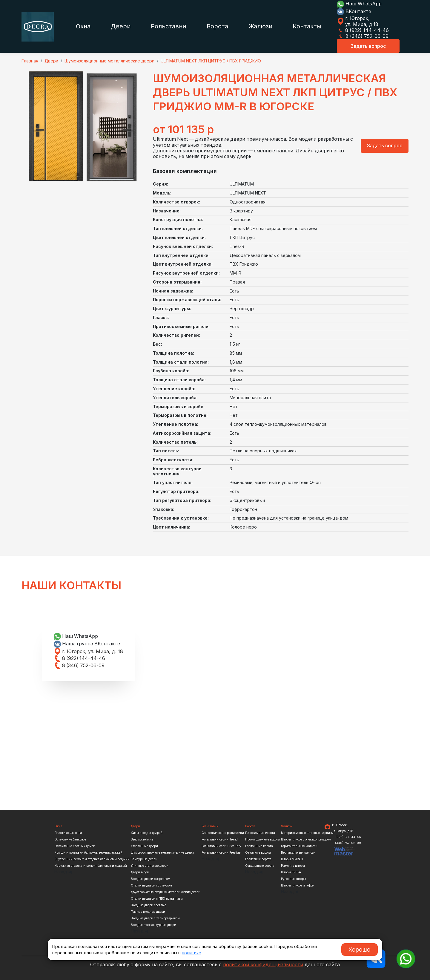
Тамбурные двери (144, 859)
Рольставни (168, 26)
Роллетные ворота (258, 859)
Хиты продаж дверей (147, 833)
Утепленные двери (144, 846)
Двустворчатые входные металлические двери (166, 892)
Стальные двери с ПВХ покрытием (157, 898)
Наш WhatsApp (359, 4)
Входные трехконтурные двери (153, 925)
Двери (121, 26)
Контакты (307, 26)
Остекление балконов (70, 839)
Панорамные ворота (260, 833)
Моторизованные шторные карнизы (307, 833)
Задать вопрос (368, 46)
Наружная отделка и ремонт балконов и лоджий (91, 866)
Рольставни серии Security (221, 846)
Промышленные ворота (262, 839)
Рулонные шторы (294, 879)
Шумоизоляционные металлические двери (162, 852)
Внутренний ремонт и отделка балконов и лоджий (92, 859)
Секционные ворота (260, 866)
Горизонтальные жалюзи (299, 846)
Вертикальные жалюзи (298, 852)
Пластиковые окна (68, 833)
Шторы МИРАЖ (292, 859)
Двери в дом (140, 872)
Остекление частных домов (75, 846)
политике (192, 953)
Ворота (217, 26)
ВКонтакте (354, 11)
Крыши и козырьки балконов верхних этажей (88, 852)
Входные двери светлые (148, 905)
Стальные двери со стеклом (151, 885)
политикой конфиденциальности (263, 964)
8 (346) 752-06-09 (363, 36)
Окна (83, 26)
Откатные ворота (258, 852)
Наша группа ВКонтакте (87, 644)
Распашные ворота (259, 846)
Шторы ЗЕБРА (291, 872)
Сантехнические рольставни (223, 833)
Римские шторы (293, 866)
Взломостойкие (142, 839)
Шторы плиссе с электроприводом (306, 839)
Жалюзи (260, 26)
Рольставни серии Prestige (221, 852)
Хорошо (360, 950)
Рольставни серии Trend (220, 839)
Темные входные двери (148, 912)
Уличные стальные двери (150, 866)
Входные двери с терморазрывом (155, 918)
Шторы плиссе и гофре (297, 885)
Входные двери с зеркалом (150, 879)
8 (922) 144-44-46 (363, 30)
